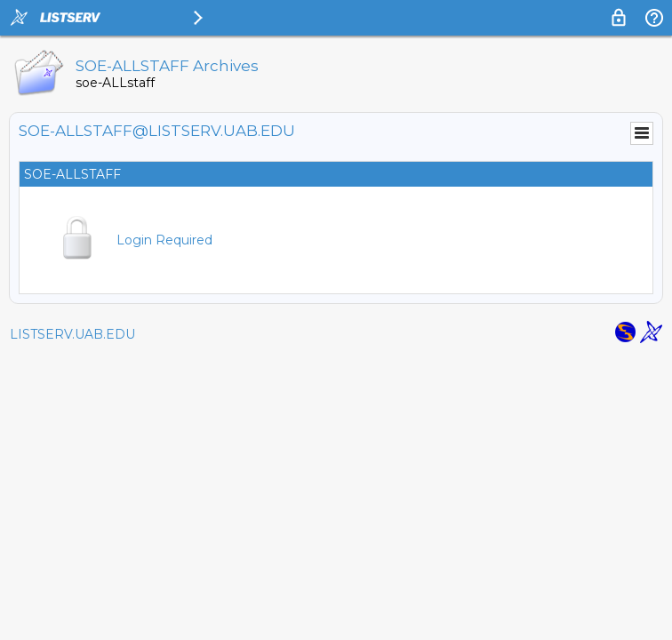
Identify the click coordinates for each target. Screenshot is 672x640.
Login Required (164, 240)
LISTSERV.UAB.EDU (72, 334)
